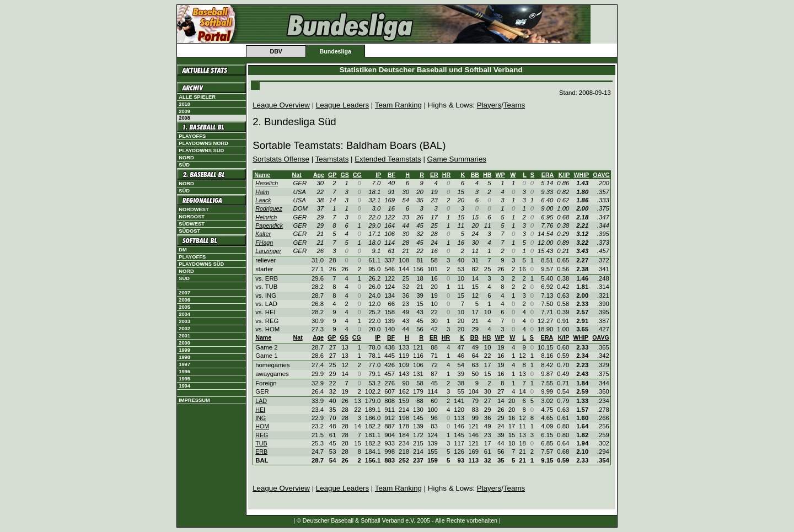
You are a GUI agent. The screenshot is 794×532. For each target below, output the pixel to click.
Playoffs (192, 136)
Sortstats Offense (281, 159)
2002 (184, 329)
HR (446, 175)
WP (500, 175)
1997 (184, 364)
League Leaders (342, 105)
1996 (184, 372)
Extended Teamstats (388, 159)
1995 (184, 379)
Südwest (192, 224)
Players (489, 105)
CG (357, 175)
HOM (262, 426)
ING (261, 418)
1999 (184, 350)
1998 (184, 357)
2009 (184, 111)
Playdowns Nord (203, 143)
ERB (261, 452)
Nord (186, 158)
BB (475, 175)
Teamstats (332, 159)
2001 (184, 336)
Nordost (192, 217)
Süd (184, 165)
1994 (184, 386)
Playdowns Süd (201, 151)
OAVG (601, 175)
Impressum (194, 400)
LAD (261, 401)
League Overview (281, 105)
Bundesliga (335, 51)
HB (487, 175)
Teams (514, 105)
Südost (189, 231)
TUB (261, 443)
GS (344, 175)
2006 (184, 300)
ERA (548, 175)
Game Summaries (457, 159)
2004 (184, 314)
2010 (184, 104)
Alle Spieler (197, 97)
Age (319, 175)
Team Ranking (398, 105)
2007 (184, 293)
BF (391, 175)
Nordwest (194, 209)
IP (378, 175)
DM (183, 250)
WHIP (581, 175)
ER (434, 175)
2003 (184, 321)
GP (332, 175)
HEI (260, 410)
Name (262, 175)
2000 (184, 343)
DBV (276, 51)
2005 (184, 307)
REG (262, 435)
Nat (297, 175)
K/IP (564, 175)
